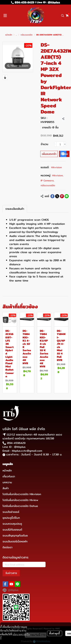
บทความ (7, 482)
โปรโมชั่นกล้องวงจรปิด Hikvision (22, 494)
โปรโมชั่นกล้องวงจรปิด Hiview (20, 500)
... (16, 35)
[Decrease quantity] (55, 144)
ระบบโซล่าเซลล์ (11, 512)
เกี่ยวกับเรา (9, 476)
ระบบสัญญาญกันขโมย (15, 536)
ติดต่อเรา (8, 547)
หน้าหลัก (9, 35)
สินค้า (6, 488)
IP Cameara (47, 181)
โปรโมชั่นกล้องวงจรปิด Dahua (20, 506)
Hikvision (56, 167)
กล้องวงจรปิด (27, 35)
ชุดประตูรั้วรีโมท (11, 518)
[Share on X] (57, 196)
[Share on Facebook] (52, 196)
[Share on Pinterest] (62, 196)
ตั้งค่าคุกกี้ (55, 633)
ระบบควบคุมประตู (12, 524)
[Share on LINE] (67, 196)
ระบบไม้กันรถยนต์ (12, 530)
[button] (63, 16)
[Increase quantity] (65, 144)
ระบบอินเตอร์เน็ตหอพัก (15, 541)
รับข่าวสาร (11, 573)
